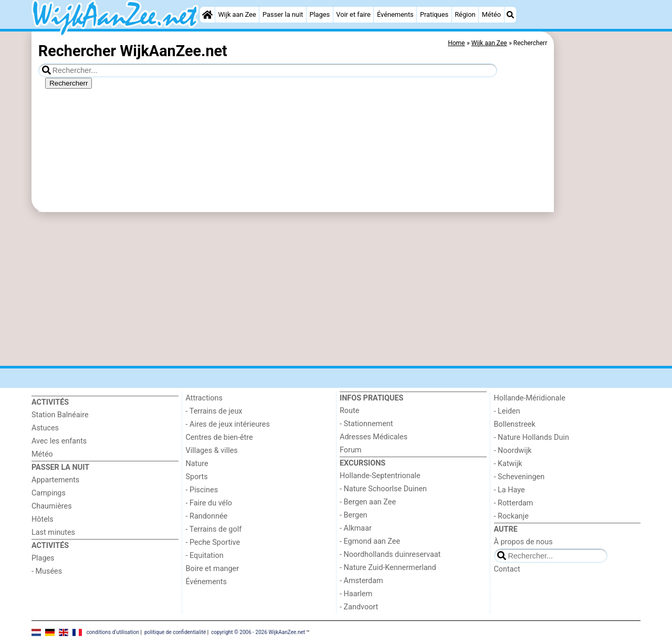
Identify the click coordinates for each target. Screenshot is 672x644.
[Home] (207, 15)
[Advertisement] (598, 273)
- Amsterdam (361, 581)
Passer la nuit (283, 14)
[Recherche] (510, 15)
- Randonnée (207, 516)
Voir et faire (353, 14)
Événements (395, 14)
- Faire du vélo (209, 503)
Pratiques (434, 14)
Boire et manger (213, 569)
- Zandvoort (359, 607)
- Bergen (354, 515)
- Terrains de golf (214, 529)
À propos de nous (523, 542)
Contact (507, 569)
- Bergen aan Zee (368, 502)
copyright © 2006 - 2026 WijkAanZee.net (258, 632)
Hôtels (43, 519)
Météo (491, 14)
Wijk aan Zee (237, 14)
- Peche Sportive (213, 542)
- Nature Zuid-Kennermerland (388, 568)
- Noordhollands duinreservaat (390, 555)
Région (465, 14)
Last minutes (53, 532)
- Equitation (205, 556)
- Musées (47, 571)
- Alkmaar (356, 528)
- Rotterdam (514, 503)
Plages (319, 14)
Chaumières (52, 506)
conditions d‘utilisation (113, 632)
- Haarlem (356, 594)
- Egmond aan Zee (370, 541)
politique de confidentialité (175, 632)
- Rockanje (511, 516)
